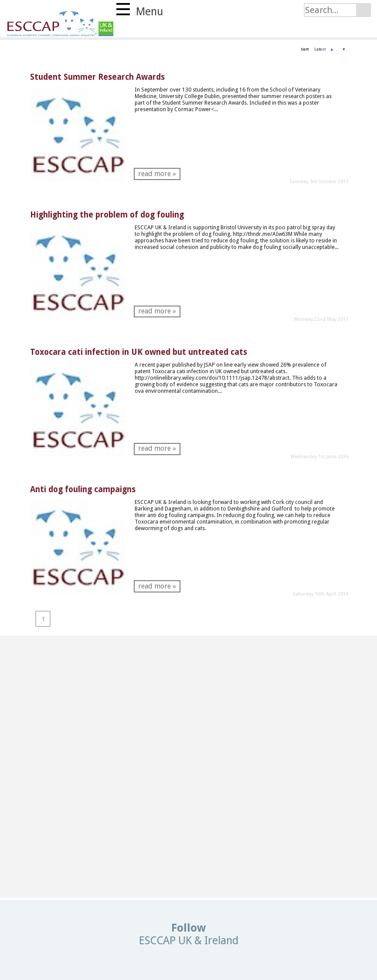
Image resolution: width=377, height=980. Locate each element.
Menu (140, 10)
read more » (157, 174)
